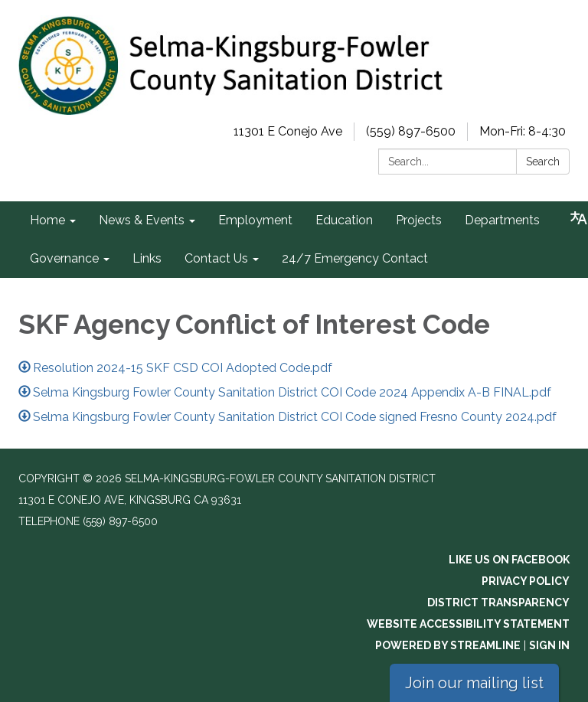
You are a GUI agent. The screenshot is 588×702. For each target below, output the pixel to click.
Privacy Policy (526, 581)
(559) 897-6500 (411, 131)
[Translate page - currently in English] (579, 218)
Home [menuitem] (47, 220)
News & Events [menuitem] (142, 220)
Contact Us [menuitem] (216, 258)
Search (543, 162)
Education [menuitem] (344, 220)
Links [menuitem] (147, 258)
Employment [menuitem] (255, 220)
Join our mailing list (474, 683)
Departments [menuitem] (502, 220)
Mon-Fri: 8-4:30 (523, 131)
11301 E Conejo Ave (288, 131)
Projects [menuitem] (419, 220)
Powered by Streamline (448, 645)
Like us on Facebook (509, 560)
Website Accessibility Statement (468, 624)
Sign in (549, 645)
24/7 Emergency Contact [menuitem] (355, 258)
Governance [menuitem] (64, 258)
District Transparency (498, 602)
